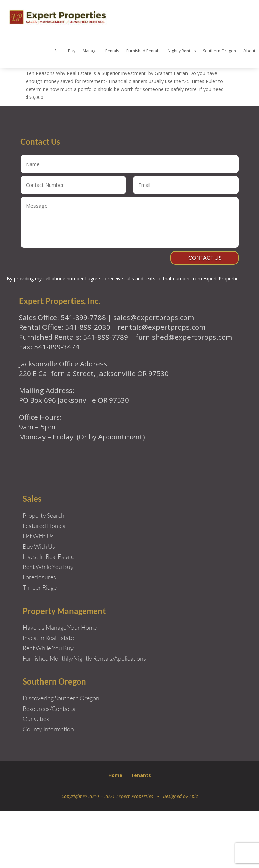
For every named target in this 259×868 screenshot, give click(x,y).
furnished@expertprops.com (184, 394)
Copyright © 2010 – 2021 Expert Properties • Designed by (125, 854)
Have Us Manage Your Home (60, 685)
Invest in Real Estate (48, 695)
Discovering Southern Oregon (61, 756)
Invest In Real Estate (48, 614)
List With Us (38, 593)
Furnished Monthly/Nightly (57, 716)
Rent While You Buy (48, 705)
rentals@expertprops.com (162, 385)
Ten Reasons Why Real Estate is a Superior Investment (111, 96)
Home (115, 833)
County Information (48, 787)
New (114, 112)
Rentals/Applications (120, 716)
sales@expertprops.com (154, 375)
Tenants (141, 833)
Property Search (44, 573)
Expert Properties (51, 112)
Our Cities (36, 776)
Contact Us (202, 314)
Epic (193, 854)
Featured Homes (44, 583)
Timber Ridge (40, 645)
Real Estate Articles (143, 112)
